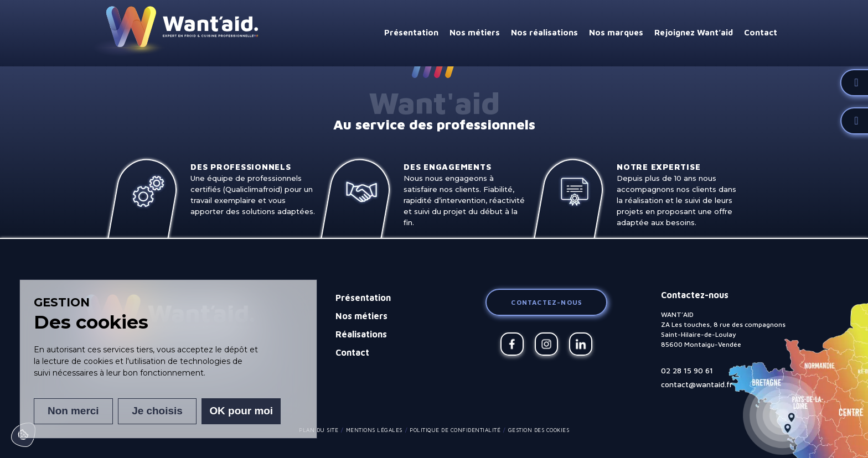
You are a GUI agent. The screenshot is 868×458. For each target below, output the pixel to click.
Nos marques (616, 32)
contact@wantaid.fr (697, 384)
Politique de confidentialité (455, 430)
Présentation (411, 32)
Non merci (73, 411)
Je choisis (157, 411)
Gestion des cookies (539, 430)
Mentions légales (374, 430)
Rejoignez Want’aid (694, 32)
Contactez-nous (546, 302)
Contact (761, 32)
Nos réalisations (544, 32)
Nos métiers (475, 32)
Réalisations (361, 334)
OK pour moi (242, 411)
